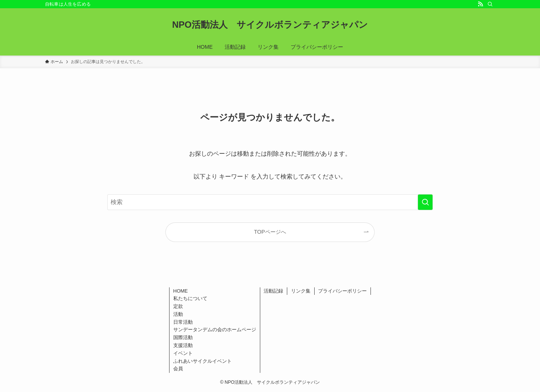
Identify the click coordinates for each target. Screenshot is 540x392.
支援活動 (183, 345)
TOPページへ (270, 232)
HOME (181, 291)
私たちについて (190, 298)
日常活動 (183, 322)
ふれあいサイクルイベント (202, 361)
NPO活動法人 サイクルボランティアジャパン (270, 25)
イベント (183, 353)
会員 (178, 369)
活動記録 (273, 291)
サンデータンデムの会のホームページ (215, 330)
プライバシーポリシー (342, 291)
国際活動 (183, 337)
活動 (178, 314)
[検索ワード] (270, 202)
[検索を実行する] (425, 202)
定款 (178, 306)
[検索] (490, 4)
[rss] (480, 4)
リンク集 (301, 291)
